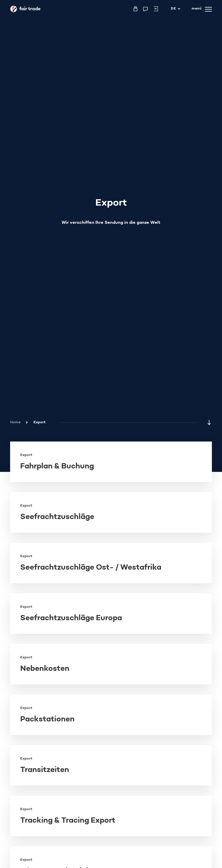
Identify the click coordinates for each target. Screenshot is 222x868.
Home (15, 422)
